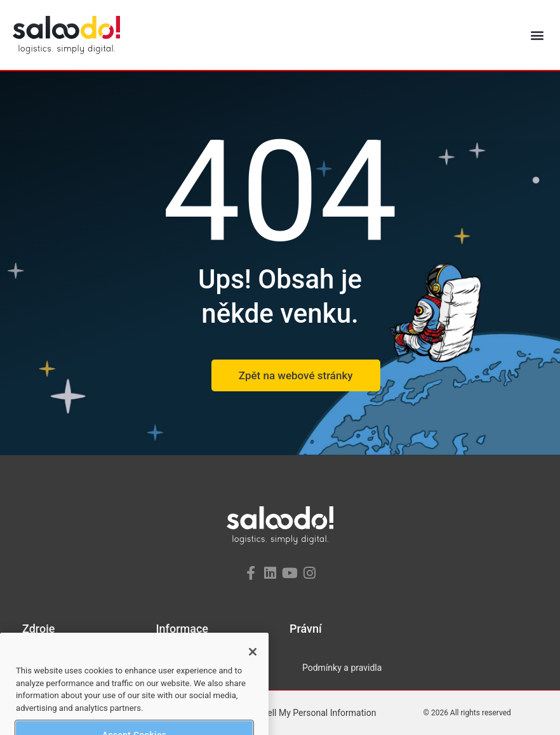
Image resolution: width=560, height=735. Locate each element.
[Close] (253, 664)
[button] (537, 35)
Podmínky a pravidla (342, 668)
